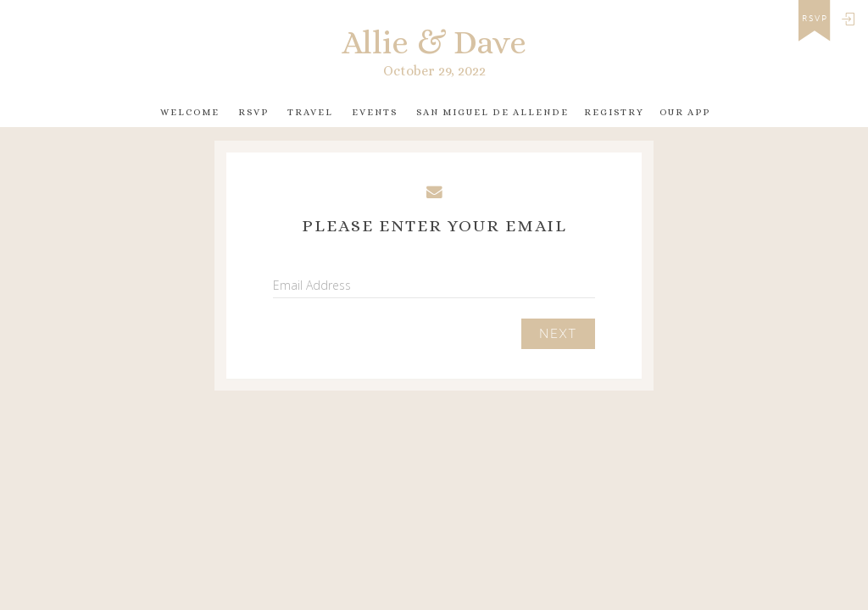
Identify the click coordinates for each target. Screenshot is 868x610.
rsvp (815, 19)
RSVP (253, 112)
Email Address (312, 285)
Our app (685, 112)
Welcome (190, 112)
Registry (614, 112)
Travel (310, 112)
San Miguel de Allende (492, 112)
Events (375, 112)
